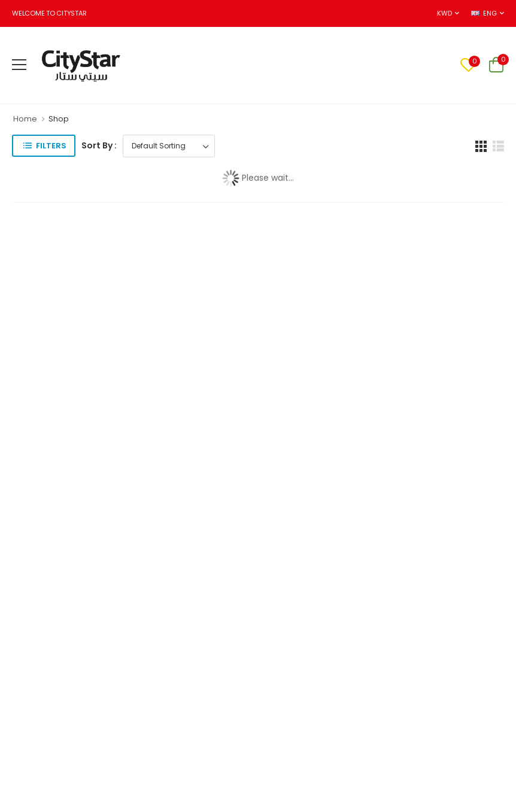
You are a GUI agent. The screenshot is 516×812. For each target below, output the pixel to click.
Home (25, 119)
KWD (444, 13)
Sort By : (99, 145)
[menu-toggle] (19, 65)
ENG (484, 13)
